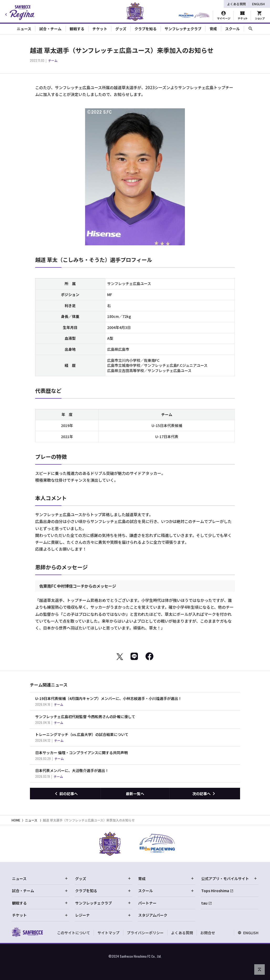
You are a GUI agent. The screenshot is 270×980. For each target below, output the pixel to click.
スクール (166, 891)
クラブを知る (103, 891)
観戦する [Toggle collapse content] (77, 29)
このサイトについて (74, 933)
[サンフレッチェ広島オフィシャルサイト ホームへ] (27, 932)
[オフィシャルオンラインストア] (260, 16)
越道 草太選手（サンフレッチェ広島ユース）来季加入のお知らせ (89, 820)
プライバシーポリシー (145, 933)
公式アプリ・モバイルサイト (229, 879)
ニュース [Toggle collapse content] (24, 29)
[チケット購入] (242, 16)
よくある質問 (236, 4)
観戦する (40, 903)
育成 (166, 879)
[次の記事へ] (205, 794)
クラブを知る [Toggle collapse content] (146, 29)
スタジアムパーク (153, 915)
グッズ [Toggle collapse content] (121, 29)
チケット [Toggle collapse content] (100, 29)
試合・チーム (40, 891)
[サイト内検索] (251, 29)
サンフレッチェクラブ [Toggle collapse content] (183, 29)
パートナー (147, 903)
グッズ (103, 879)
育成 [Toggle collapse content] (213, 29)
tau (204, 903)
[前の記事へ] (65, 794)
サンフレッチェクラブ (103, 903)
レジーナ (103, 915)
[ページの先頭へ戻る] (259, 969)
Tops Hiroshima (215, 891)
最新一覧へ (135, 794)
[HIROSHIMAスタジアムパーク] (194, 16)
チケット (40, 915)
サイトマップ (108, 933)
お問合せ (208, 933)
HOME (16, 820)
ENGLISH (258, 4)
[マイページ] (224, 16)
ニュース (31, 820)
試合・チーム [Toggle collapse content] (50, 29)
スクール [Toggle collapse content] (232, 29)
